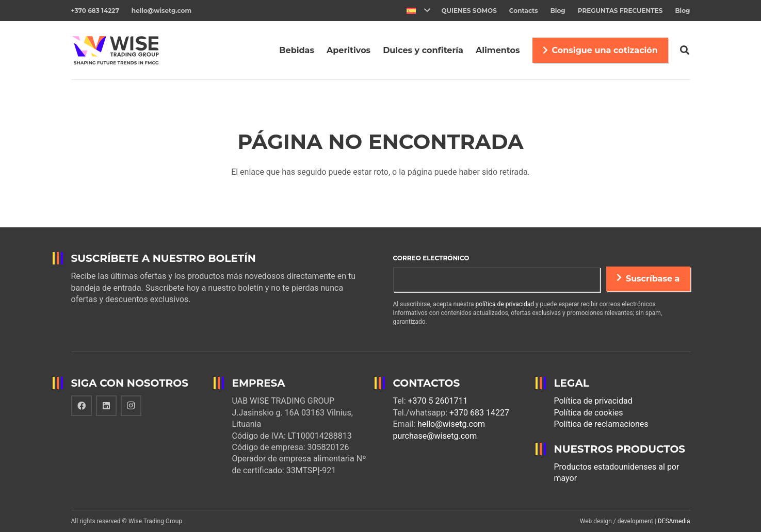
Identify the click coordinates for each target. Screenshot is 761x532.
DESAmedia (674, 521)
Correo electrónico (431, 258)
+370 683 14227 (479, 413)
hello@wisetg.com (451, 424)
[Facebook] (82, 406)
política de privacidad (505, 304)
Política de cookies (589, 413)
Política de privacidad (593, 401)
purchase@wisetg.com (435, 436)
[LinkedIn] (106, 406)
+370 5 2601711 (438, 401)
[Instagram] (131, 406)
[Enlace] (119, 51)
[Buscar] (685, 50)
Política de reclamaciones (601, 424)
